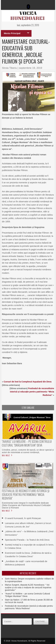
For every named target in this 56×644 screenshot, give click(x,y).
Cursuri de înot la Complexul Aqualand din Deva (28, 382)
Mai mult (6, 455)
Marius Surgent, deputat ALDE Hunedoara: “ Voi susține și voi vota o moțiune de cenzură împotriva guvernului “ (28, 587)
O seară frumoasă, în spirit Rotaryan (23, 518)
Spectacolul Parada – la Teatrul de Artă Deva (27, 540)
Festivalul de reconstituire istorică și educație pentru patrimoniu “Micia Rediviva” (32, 392)
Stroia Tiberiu (9, 68)
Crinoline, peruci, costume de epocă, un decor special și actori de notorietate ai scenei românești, (28, 451)
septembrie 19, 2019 (31, 68)
